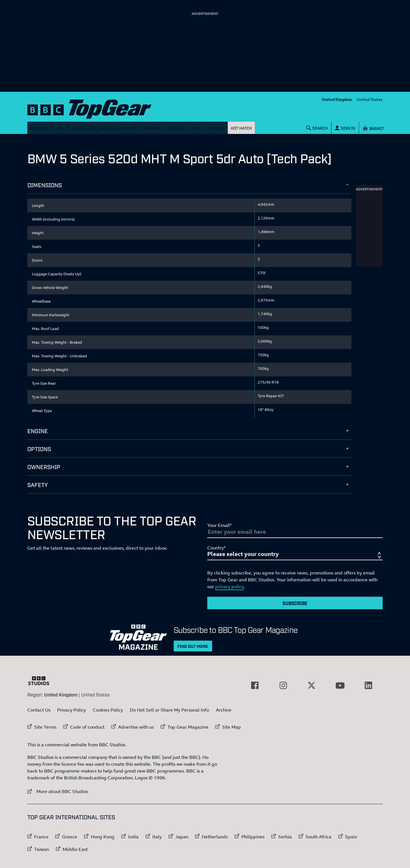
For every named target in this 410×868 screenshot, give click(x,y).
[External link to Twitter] (311, 685)
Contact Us (39, 710)
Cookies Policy (108, 710)
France (41, 837)
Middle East (75, 849)
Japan (182, 837)
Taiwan (42, 849)
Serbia (285, 837)
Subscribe (295, 603)
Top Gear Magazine (188, 727)
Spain (351, 837)
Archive (224, 710)
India (133, 837)
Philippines (253, 837)
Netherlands (215, 837)
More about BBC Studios (58, 791)
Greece (70, 837)
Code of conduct (87, 727)
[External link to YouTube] (340, 685)
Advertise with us (136, 727)
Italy (157, 837)
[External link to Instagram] (283, 685)
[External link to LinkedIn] (368, 685)
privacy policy (229, 586)
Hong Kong (103, 837)
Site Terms (45, 727)
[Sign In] (345, 128)
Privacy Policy (72, 710)
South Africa (318, 837)
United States (370, 99)
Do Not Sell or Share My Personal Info (169, 710)
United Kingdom (337, 99)
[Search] (317, 128)
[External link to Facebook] (255, 685)
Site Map (231, 727)
